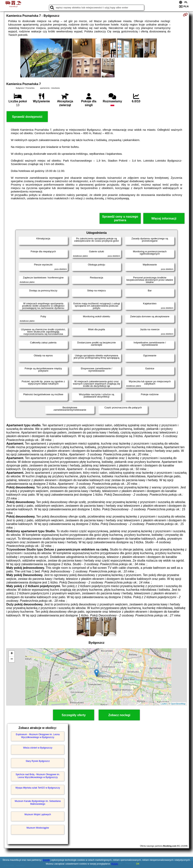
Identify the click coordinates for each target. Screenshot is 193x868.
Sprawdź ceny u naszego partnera (120, 218)
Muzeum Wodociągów (38, 828)
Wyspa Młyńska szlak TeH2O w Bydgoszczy (38, 788)
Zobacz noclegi (119, 715)
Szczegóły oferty (74, 715)
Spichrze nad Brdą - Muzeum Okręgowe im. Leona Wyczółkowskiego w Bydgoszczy (38, 776)
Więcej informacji (164, 218)
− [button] (12, 659)
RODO (115, 864)
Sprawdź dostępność (27, 117)
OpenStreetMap (178, 704)
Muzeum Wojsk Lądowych (38, 814)
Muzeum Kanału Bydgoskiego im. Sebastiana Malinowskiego (38, 802)
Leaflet (164, 704)
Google (46, 860)
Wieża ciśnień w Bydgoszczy (38, 748)
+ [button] (12, 654)
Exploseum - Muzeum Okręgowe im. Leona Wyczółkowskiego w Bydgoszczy (38, 736)
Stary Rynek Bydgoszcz (38, 761)
